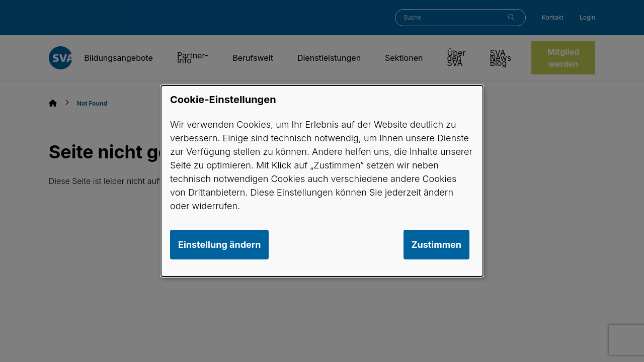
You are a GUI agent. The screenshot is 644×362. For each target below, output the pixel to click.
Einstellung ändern (219, 245)
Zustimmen (437, 245)
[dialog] (322, 181)
